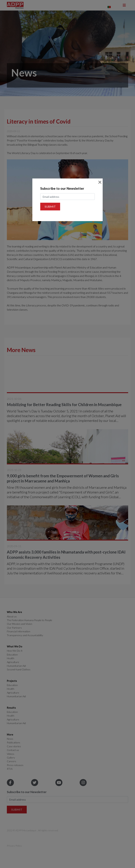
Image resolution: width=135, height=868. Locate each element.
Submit (50, 206)
